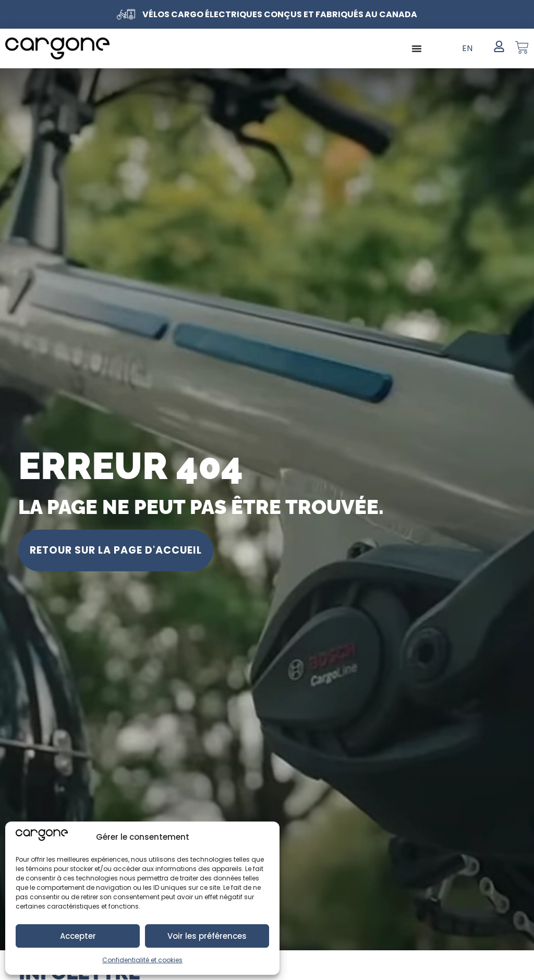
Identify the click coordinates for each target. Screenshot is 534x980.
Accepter (78, 936)
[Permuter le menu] (417, 48)
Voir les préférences (207, 936)
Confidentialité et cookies (142, 960)
